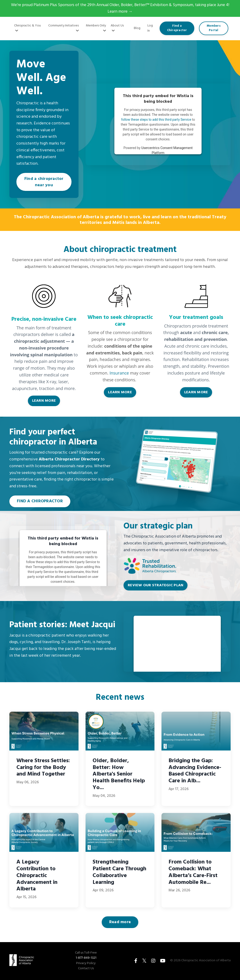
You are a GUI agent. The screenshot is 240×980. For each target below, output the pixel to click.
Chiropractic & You (27, 28)
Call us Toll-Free (86, 954)
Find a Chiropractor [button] (177, 29)
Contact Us (86, 969)
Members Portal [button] (214, 29)
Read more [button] (120, 923)
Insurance (119, 374)
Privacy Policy (86, 964)
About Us (117, 28)
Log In (150, 28)
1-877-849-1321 (86, 959)
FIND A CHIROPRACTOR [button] (40, 502)
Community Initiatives (64, 28)
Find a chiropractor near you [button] (44, 182)
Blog (137, 29)
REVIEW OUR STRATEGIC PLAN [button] (156, 586)
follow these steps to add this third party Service (156, 120)
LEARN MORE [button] (44, 401)
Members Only (96, 28)
